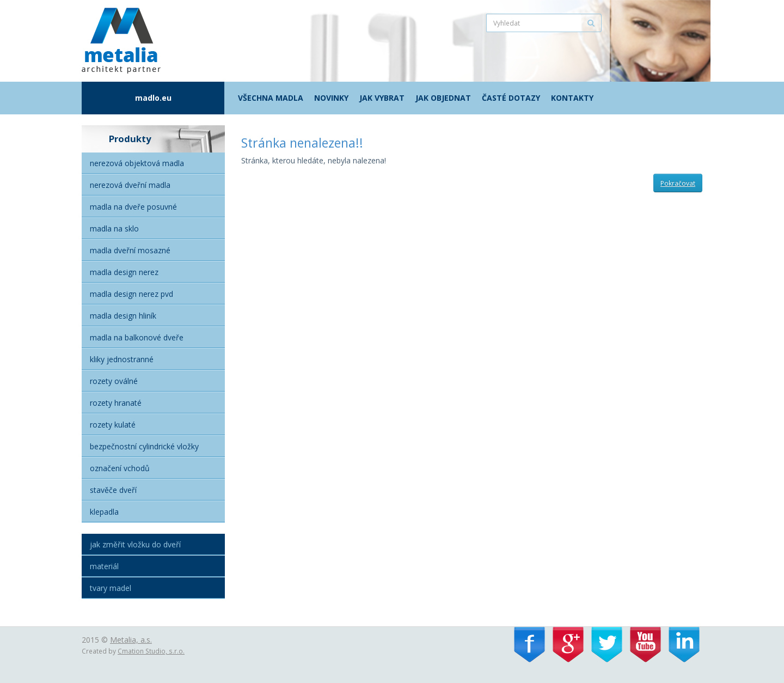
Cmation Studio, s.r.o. (151, 651)
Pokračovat (678, 183)
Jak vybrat (382, 98)
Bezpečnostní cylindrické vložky (144, 446)
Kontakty (572, 98)
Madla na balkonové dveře (137, 337)
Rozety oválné (114, 381)
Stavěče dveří (113, 490)
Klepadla (104, 512)
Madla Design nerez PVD (131, 294)
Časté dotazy (511, 98)
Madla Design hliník (123, 316)
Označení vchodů (120, 468)
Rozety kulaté (113, 425)
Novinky (331, 98)
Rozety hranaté (116, 403)
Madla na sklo (114, 228)
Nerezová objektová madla (137, 163)
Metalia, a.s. (131, 640)
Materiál (104, 566)
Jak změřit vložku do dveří (135, 544)
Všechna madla (271, 98)
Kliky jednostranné (122, 359)
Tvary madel (111, 588)
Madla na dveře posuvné (133, 207)
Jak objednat (443, 98)
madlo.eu (153, 98)
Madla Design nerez (124, 272)
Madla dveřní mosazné (130, 250)
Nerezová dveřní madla (130, 185)
